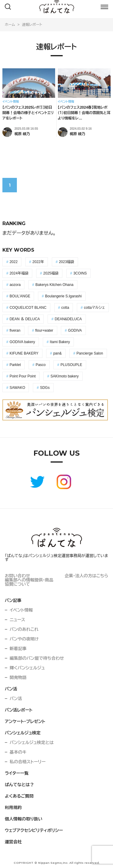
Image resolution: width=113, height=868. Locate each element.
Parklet (15, 365)
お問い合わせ (17, 576)
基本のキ (18, 752)
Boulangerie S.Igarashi (63, 296)
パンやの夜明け (24, 639)
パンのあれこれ (24, 629)
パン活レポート (19, 710)
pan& (58, 353)
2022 (14, 262)
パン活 (11, 689)
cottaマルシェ (94, 308)
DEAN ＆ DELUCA (25, 319)
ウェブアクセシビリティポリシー (34, 830)
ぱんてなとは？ (19, 785)
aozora (15, 285)
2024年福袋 (19, 273)
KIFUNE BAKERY (24, 353)
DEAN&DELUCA (68, 319)
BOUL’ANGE (20, 296)
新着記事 (18, 649)
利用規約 (13, 808)
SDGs (45, 388)
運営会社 (13, 842)
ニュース (17, 620)
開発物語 (18, 677)
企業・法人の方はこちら (86, 576)
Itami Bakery (60, 342)
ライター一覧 (17, 773)
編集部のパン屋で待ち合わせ (37, 658)
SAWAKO (17, 388)
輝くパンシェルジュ (27, 668)
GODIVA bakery (22, 342)
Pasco (41, 365)
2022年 (38, 262)
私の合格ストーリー (28, 762)
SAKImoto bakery (65, 376)
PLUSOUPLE (71, 365)
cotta (65, 308)
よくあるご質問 (19, 796)
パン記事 (13, 600)
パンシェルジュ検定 (23, 733)
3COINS (80, 273)
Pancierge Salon (90, 353)
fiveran (15, 330)
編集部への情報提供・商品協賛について (29, 582)
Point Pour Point (23, 376)
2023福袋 (66, 262)
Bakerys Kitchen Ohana (55, 285)
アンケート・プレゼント (25, 721)
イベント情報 (21, 610)
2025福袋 (51, 273)
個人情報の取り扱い (24, 819)
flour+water (44, 330)
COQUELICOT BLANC (28, 308)
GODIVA (75, 330)
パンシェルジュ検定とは (32, 742)
